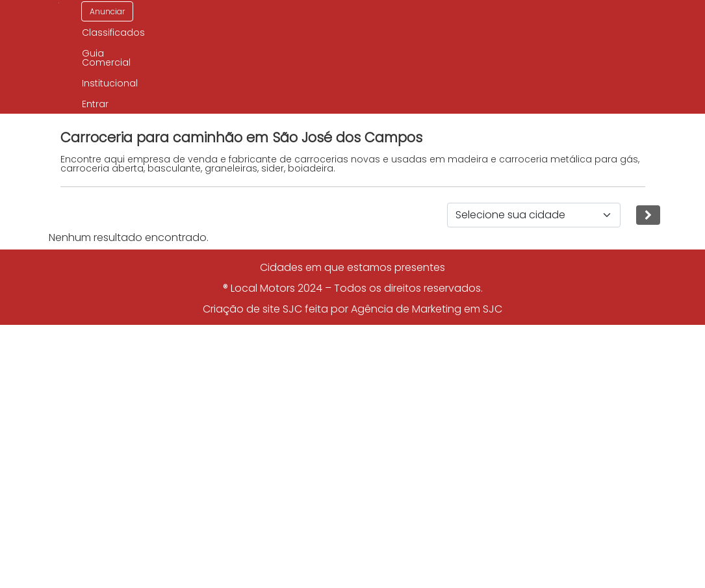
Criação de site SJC (252, 309)
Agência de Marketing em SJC (427, 309)
